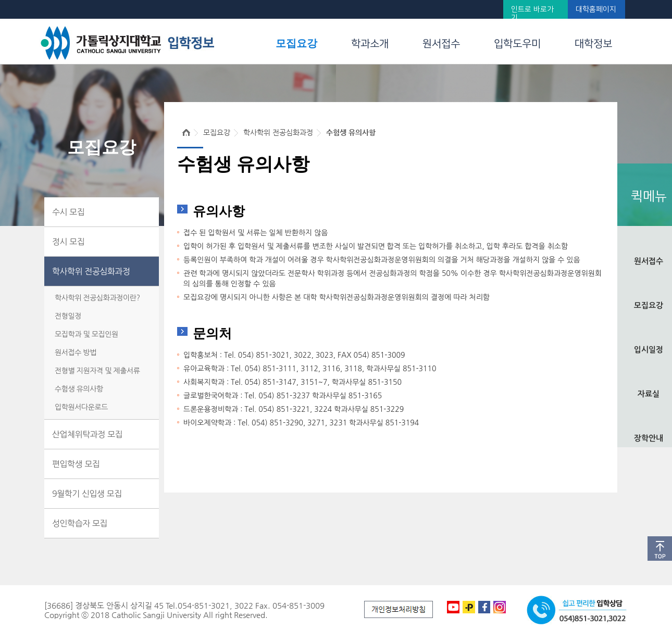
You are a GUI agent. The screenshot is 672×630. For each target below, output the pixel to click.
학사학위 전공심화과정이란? (97, 298)
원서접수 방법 (76, 352)
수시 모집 (68, 212)
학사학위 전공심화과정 (91, 271)
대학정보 (593, 44)
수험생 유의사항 (79, 389)
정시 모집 (68, 242)
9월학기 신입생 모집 (87, 494)
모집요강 (296, 43)
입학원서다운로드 (81, 407)
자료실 (649, 394)
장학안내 (649, 438)
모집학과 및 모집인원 (86, 334)
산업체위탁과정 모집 (87, 434)
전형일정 (68, 316)
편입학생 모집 (76, 464)
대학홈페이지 (596, 9)
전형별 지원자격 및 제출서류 (97, 371)
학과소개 (370, 44)
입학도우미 (517, 44)
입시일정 (649, 350)
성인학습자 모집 (80, 523)
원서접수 (441, 44)
